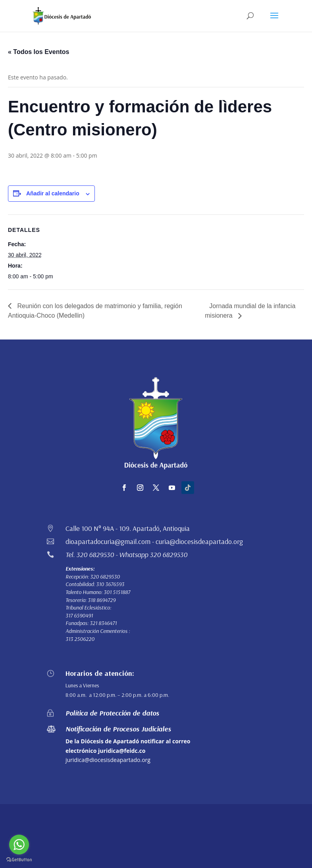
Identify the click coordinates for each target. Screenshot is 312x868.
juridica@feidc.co (122, 751)
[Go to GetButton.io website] (19, 860)
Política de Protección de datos (112, 713)
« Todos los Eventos (39, 52)
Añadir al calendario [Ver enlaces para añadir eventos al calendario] (53, 193)
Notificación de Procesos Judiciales (118, 729)
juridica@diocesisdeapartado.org (108, 760)
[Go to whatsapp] (19, 845)
